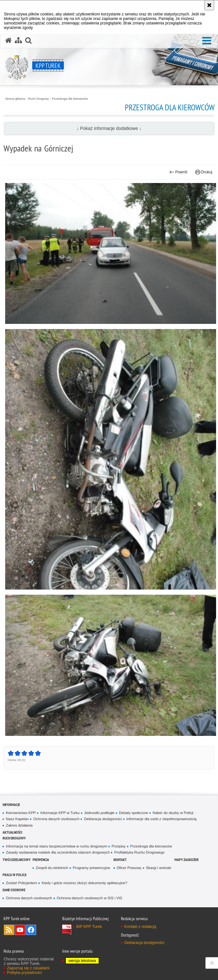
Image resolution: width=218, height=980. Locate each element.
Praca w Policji (15, 875)
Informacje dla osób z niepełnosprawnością (161, 819)
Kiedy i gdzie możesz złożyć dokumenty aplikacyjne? (84, 883)
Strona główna (15, 99)
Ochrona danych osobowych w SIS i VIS (89, 898)
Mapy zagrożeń (186, 860)
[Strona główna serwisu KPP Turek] (8, 41)
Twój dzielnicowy (17, 860)
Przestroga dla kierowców (70, 99)
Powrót (178, 172)
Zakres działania (19, 825)
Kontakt (120, 860)
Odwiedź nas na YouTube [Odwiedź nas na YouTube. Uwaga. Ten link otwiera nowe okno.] (20, 930)
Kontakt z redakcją (140, 927)
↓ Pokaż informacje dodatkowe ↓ (109, 128)
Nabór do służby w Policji (173, 813)
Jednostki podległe (99, 813)
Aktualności (12, 832)
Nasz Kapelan (17, 819)
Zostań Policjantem (21, 883)
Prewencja (41, 860)
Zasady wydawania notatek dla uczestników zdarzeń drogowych (58, 852)
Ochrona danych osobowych (56, 819)
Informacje (11, 805)
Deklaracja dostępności (103, 819)
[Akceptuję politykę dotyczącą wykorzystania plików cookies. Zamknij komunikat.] (209, 5)
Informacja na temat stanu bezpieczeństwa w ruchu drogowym (56, 846)
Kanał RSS (9, 930)
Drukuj (204, 172)
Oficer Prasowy (129, 868)
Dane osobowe (14, 890)
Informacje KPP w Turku (60, 813)
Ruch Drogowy (39, 99)
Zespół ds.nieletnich (52, 868)
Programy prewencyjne (92, 868)
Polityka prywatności (24, 973)
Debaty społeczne (134, 813)
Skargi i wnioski (159, 868)
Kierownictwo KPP (21, 813)
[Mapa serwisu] (18, 41)
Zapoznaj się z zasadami (28, 968)
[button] (207, 41)
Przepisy (119, 846)
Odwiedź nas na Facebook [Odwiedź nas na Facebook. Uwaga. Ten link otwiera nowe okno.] (31, 930)
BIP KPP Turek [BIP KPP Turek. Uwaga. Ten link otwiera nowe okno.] (89, 927)
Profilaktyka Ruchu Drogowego (139, 852)
